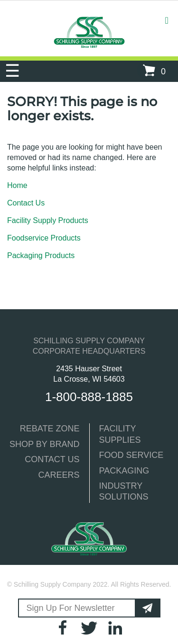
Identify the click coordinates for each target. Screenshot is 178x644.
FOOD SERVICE (131, 455)
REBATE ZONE (50, 429)
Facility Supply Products (48, 220)
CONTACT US (52, 459)
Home (17, 185)
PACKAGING (124, 471)
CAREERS (59, 475)
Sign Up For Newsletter (71, 608)
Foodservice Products (44, 238)
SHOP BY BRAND (44, 444)
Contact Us (26, 203)
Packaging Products (41, 255)
